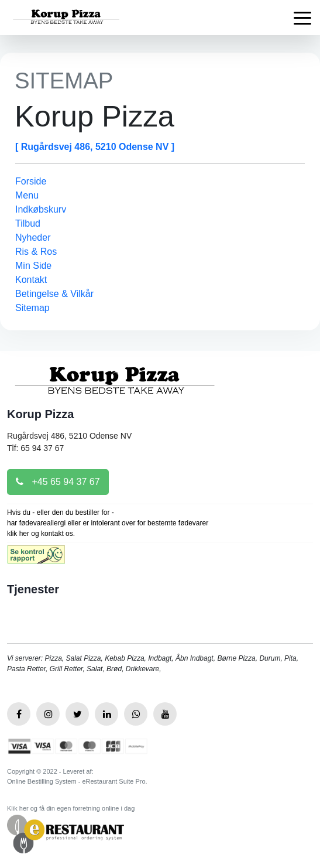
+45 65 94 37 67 (58, 482)
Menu (27, 195)
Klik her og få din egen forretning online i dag (71, 808)
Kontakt (31, 280)
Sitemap (32, 308)
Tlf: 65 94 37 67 (35, 448)
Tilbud (28, 223)
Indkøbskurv (41, 209)
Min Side (33, 266)
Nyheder (33, 237)
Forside (31, 181)
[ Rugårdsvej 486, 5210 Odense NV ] (95, 147)
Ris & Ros (36, 252)
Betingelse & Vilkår (54, 294)
